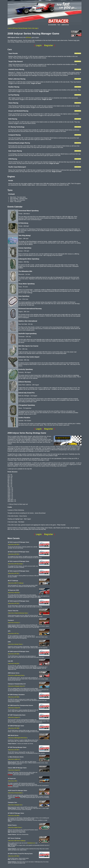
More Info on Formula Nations (16, 793)
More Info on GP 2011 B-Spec (16, 564)
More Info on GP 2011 (14, 573)
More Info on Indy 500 (14, 664)
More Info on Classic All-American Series (18, 613)
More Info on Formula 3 (14, 623)
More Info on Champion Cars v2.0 (16, 686)
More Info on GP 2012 (14, 554)
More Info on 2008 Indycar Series (16, 675)
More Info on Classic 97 (14, 717)
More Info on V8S (13, 781)
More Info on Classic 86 (14, 770)
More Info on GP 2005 (14, 697)
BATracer (29, 37)
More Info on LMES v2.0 (14, 759)
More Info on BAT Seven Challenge (17, 841)
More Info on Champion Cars (15, 805)
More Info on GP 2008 (14, 728)
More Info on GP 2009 (14, 654)
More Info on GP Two (14, 634)
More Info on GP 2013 (14, 545)
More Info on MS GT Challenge (16, 583)
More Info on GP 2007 (14, 750)
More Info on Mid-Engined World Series (18, 738)
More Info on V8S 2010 (14, 593)
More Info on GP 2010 (14, 603)
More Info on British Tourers (15, 828)
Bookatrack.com (31, 843)
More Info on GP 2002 (14, 856)
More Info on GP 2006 (14, 816)
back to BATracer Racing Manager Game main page (23, 28)
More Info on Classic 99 (14, 708)
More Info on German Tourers (15, 644)
